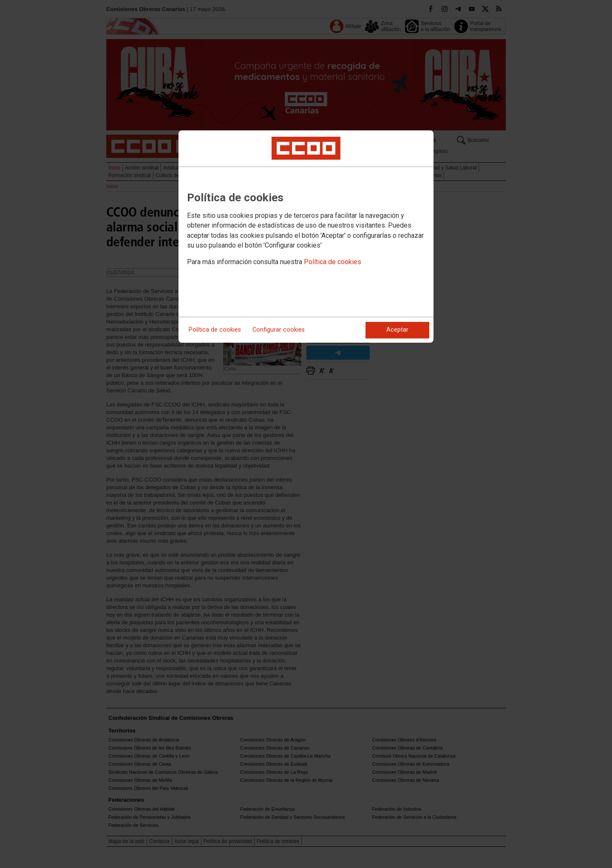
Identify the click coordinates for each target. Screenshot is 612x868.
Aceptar (397, 330)
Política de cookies (333, 262)
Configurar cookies (279, 330)
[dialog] (306, 237)
